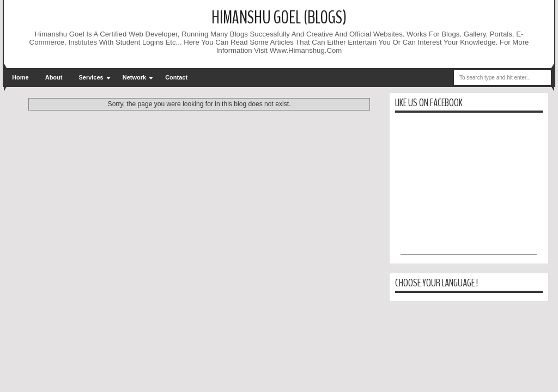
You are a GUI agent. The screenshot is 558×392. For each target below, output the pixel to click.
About (54, 77)
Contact (176, 77)
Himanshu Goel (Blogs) (279, 18)
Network (134, 77)
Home (20, 77)
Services (91, 77)
